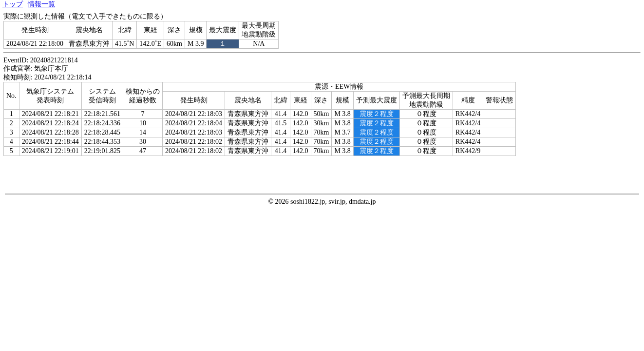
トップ (13, 4)
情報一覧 (41, 4)
